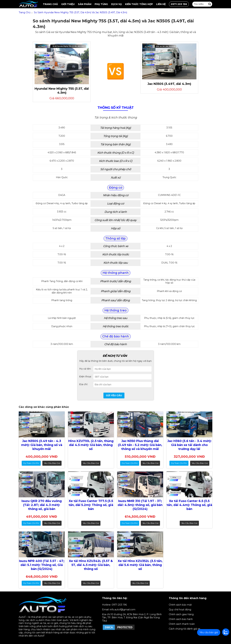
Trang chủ (50, 4)
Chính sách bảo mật (180, 605)
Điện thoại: (85, 377)
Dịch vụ (116, 4)
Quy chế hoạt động (180, 610)
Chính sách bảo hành (181, 619)
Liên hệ (161, 4)
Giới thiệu (68, 4)
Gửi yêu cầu (114, 395)
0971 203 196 (179, 4)
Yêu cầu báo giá (52, 463)
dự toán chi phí (31, 463)
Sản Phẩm (85, 4)
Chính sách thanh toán (182, 624)
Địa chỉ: (84, 384)
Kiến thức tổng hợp (139, 4)
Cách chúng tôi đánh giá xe (185, 629)
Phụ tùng (101, 4)
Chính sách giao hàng (181, 614)
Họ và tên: (85, 369)
